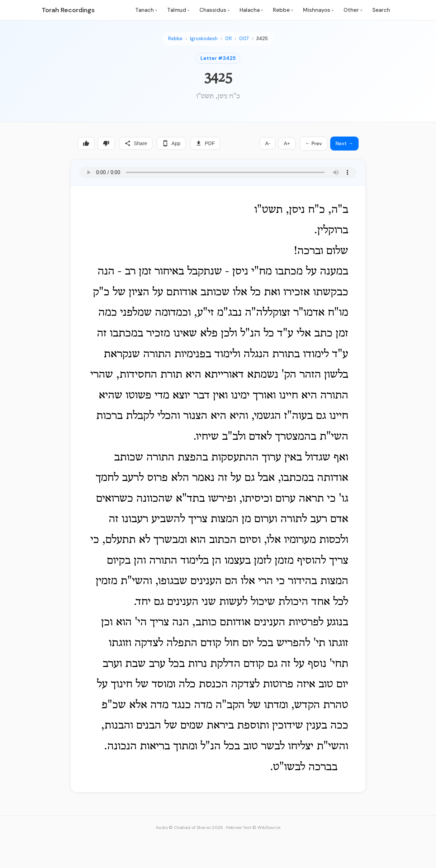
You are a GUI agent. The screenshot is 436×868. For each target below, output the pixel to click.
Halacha (251, 10)
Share (136, 143)
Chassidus (214, 10)
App (171, 143)
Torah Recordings (68, 10)
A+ (287, 143)
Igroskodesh (204, 39)
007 (244, 39)
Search (381, 10)
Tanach (146, 10)
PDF (205, 143)
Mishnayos (318, 10)
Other (353, 10)
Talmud (178, 10)
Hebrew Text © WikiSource (253, 828)
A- (267, 143)
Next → (344, 143)
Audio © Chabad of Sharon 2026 (189, 828)
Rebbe (283, 10)
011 (228, 39)
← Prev (314, 143)
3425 (262, 39)
